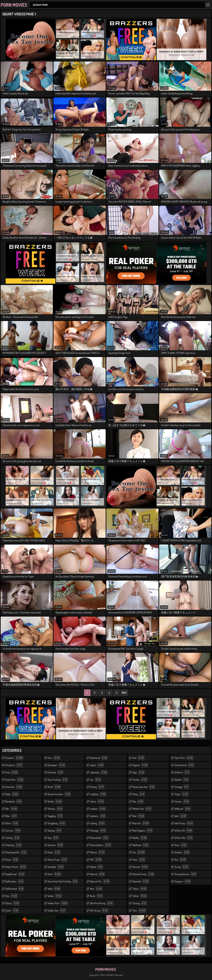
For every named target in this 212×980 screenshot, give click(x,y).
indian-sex (57, 910)
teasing (140, 903)
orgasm (140, 765)
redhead (141, 845)
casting (13, 838)
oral (138, 758)
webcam (183, 809)
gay (53, 838)
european (57, 765)
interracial (99, 758)
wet (181, 816)
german (56, 845)
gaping (55, 830)
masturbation (101, 845)
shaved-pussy (143, 874)
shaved (140, 867)
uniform (182, 772)
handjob (56, 867)
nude (96, 896)
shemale (141, 881)
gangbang (57, 823)
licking (97, 823)
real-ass (141, 823)
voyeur (182, 801)
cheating (14, 845)
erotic (12, 910)
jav (96, 780)
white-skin (184, 838)
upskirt (182, 780)
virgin (182, 794)
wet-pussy (184, 823)
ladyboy (98, 794)
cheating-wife (16, 852)
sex (139, 852)
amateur (14, 758)
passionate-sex (144, 787)
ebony (12, 903)
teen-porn (184, 758)
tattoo (140, 896)
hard (54, 874)
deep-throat (16, 867)
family (55, 801)
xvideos (182, 852)
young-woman (186, 874)
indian (55, 896)
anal (12, 772)
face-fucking (58, 780)
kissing (97, 787)
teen (139, 910)
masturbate (99, 838)
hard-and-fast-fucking (63, 881)
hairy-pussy (58, 860)
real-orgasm (143, 830)
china (12, 860)
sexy (139, 860)
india (54, 889)
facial (54, 787)
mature (98, 852)
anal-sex (14, 787)
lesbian (98, 809)
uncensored (185, 765)
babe (12, 794)
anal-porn (15, 780)
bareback (14, 801)
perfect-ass (142, 809)
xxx (181, 860)
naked (96, 867)
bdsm (12, 823)
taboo (140, 889)
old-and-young (102, 903)
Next (124, 693)
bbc (11, 809)
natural (97, 874)
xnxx (181, 845)
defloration (15, 881)
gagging (55, 816)
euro (54, 758)
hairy (54, 852)
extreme (56, 772)
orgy (139, 772)
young (182, 867)
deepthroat (15, 874)
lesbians (98, 816)
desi (12, 896)
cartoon (13, 830)
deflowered (15, 889)
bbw (11, 816)
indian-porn (58, 903)
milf (96, 860)
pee (138, 801)
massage (98, 830)
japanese (99, 772)
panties (140, 780)
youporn (183, 881)
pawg (139, 794)
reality (140, 838)
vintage (182, 787)
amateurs (14, 765)
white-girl (184, 830)
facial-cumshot (59, 794)
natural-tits (100, 881)
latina (97, 801)
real (139, 816)
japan (97, 765)
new (96, 889)
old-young (99, 910)
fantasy (55, 809)
